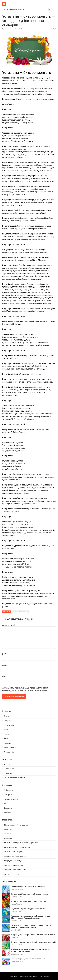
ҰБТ (5, 804)
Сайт (4, 677)
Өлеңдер (7, 812)
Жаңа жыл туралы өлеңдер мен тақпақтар (28, 887)
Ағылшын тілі (9, 752)
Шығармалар (9, 795)
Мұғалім (5, 29)
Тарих (6, 738)
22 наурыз (8, 838)
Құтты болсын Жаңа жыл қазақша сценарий (29, 901)
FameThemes (44, 977)
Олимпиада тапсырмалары (14, 778)
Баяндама (8, 773)
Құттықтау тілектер (12, 874)
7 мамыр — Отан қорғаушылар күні (18, 847)
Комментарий (9, 625)
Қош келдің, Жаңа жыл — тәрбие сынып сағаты (30, 894)
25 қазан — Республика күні (15, 870)
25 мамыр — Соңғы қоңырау (15, 856)
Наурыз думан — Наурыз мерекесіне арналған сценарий (33, 935)
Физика (7, 730)
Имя (5, 654)
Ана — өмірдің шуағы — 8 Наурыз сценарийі (28, 959)
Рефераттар (9, 790)
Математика (9, 725)
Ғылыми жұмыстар (11, 799)
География (8, 721)
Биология (8, 716)
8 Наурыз (8, 834)
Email (5, 665)
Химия (6, 734)
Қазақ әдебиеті (10, 747)
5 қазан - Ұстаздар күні (21, 612)
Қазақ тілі (8, 743)
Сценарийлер (9, 769)
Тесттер (7, 764)
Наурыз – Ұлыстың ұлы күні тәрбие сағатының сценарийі (33, 942)
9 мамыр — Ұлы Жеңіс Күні (14, 852)
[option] (30, 9)
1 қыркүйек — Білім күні (13, 861)
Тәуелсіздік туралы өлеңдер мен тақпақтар (28, 909)
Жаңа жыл (8, 829)
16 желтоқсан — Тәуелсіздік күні (17, 825)
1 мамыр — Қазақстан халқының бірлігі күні (21, 843)
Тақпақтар (8, 808)
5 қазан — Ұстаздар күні (13, 865)
